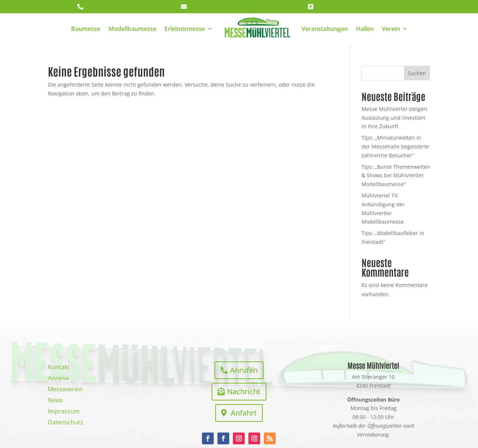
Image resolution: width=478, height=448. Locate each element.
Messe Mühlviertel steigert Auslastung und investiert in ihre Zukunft (395, 118)
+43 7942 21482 (111, 6)
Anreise (58, 379)
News (55, 401)
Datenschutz (66, 423)
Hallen (365, 29)
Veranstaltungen (325, 29)
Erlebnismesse (185, 29)
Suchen (417, 73)
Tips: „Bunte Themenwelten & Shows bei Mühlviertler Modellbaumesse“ (396, 176)
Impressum (64, 412)
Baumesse (86, 29)
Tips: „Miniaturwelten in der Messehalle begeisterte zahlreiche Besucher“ (395, 146)
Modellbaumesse (132, 29)
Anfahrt (244, 413)
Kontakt (59, 368)
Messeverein (65, 390)
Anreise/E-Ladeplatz (348, 6)
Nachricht (244, 391)
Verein (391, 29)
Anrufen (244, 370)
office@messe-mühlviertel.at (234, 6)
